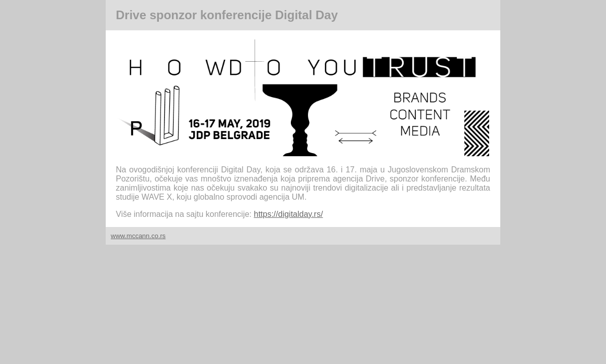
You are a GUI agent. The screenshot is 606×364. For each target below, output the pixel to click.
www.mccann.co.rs (138, 236)
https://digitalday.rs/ (289, 214)
